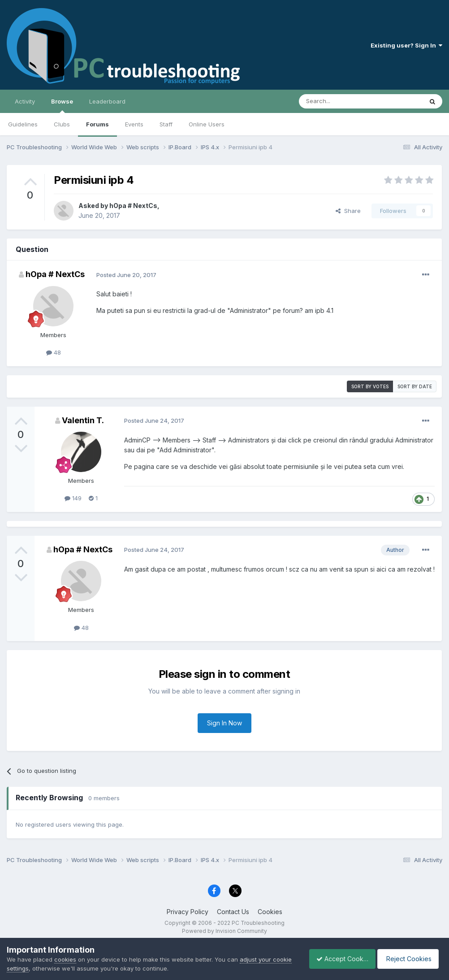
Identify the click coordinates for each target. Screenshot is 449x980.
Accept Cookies (337, 959)
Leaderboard (107, 101)
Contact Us (233, 912)
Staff (166, 124)
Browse (62, 105)
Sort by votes (370, 386)
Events (134, 124)
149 (73, 498)
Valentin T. (83, 420)
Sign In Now (224, 723)
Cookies (270, 912)
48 (54, 352)
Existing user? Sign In (406, 45)
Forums (97, 124)
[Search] (338, 101)
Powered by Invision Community (224, 931)
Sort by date (415, 386)
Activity (25, 101)
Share (348, 211)
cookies (65, 959)
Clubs (62, 124)
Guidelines (23, 124)
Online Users (207, 124)
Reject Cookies (409, 959)
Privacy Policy (188, 912)
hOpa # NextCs (133, 206)
